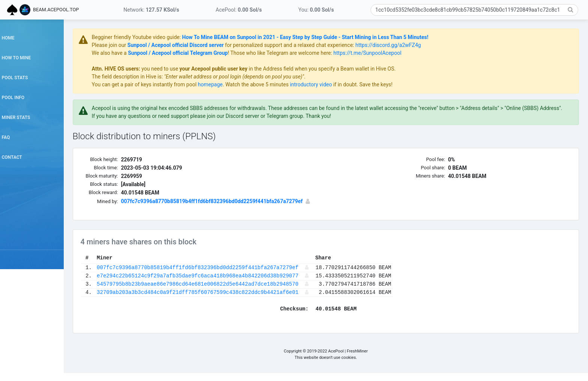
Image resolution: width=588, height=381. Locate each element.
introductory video (337, 84)
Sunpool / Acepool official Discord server (202, 45)
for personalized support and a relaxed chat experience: (316, 45)
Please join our (136, 45)
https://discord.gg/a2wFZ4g (415, 45)
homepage (237, 84)
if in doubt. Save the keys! (389, 84)
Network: (151, 10)
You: (316, 10)
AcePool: (239, 10)
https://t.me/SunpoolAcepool (394, 53)
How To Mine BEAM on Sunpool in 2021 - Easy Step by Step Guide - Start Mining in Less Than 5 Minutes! (332, 37)
